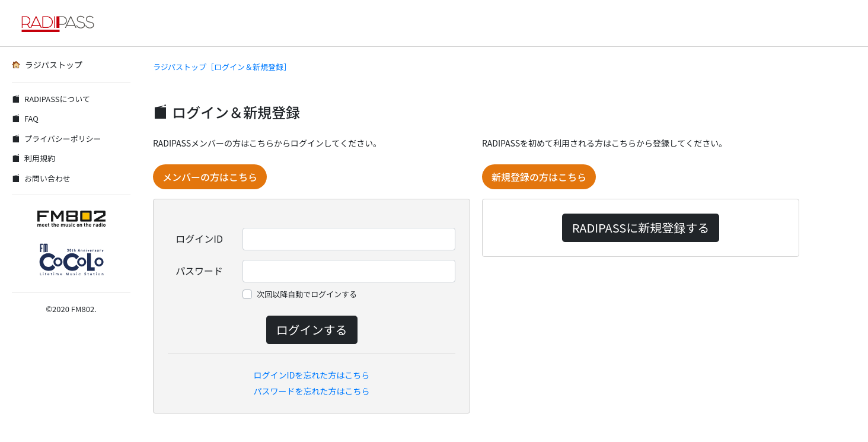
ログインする (312, 330)
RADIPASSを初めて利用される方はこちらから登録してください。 (604, 143)
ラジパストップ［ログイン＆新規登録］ (222, 67)
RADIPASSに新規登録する (641, 228)
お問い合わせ (41, 178)
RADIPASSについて (51, 99)
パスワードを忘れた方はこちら (312, 391)
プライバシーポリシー (57, 139)
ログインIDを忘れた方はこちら (312, 375)
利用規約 (33, 158)
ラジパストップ (47, 65)
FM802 (83, 309)
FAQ (25, 118)
